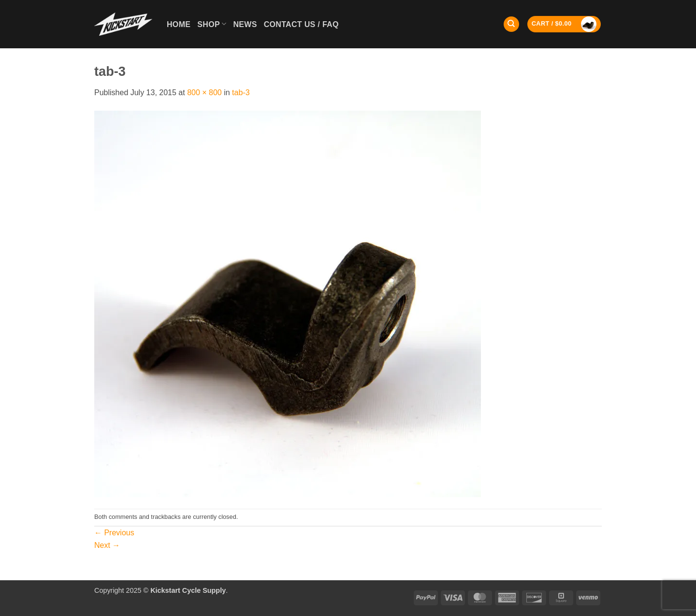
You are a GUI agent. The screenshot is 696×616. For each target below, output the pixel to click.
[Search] (511, 24)
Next (107, 545)
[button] (564, 24)
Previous (114, 533)
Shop (212, 24)
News (245, 24)
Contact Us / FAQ (301, 24)
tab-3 (241, 93)
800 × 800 (204, 93)
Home (179, 24)
